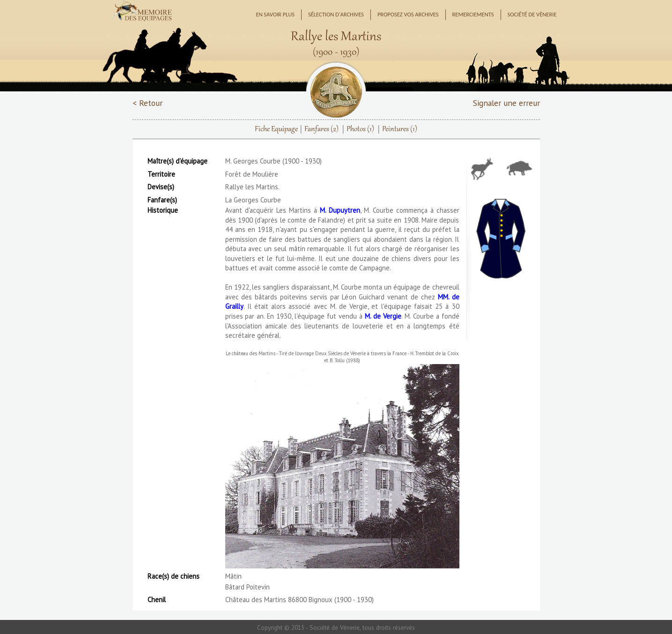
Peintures (400, 129)
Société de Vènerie (532, 14)
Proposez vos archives (408, 14)
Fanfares (321, 129)
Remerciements (473, 14)
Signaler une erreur (506, 103)
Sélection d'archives (336, 14)
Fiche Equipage (276, 129)
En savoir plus (275, 14)
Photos (360, 129)
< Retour (148, 103)
